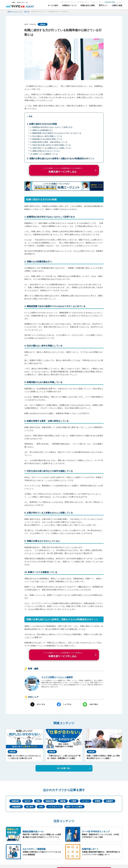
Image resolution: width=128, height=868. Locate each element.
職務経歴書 (50, 801)
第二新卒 (30, 807)
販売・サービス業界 (74, 807)
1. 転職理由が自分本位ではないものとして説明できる (51, 127)
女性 (41, 807)
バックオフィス (55, 807)
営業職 (97, 801)
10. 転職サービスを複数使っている (44, 154)
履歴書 (63, 801)
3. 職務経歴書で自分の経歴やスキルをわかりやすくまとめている (56, 133)
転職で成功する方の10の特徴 (43, 124)
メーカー (86, 801)
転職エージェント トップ (15, 12)
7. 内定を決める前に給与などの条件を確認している (51, 145)
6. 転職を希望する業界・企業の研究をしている (49, 142)
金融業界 (109, 801)
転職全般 (43, 24)
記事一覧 (27, 12)
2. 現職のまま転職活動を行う (42, 130)
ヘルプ (120, 2)
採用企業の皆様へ (110, 2)
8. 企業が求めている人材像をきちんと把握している (51, 148)
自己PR (28, 801)
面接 (38, 801)
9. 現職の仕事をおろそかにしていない (45, 151)
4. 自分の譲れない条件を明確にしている (46, 136)
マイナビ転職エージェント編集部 (57, 677)
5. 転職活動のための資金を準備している (46, 139)
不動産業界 (16, 807)
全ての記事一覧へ (64, 768)
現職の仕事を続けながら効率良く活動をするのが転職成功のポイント (62, 159)
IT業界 (74, 801)
